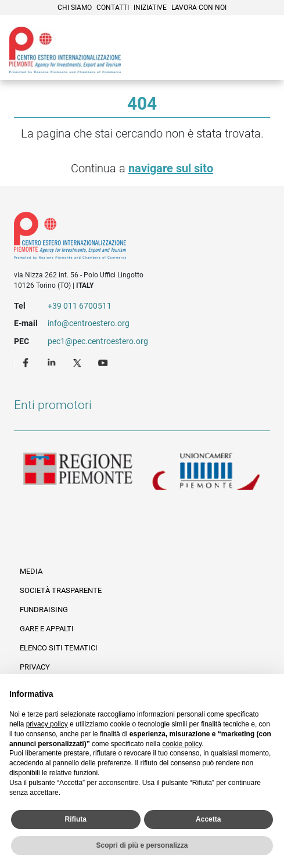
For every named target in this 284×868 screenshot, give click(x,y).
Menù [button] (261, 48)
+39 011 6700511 (80, 306)
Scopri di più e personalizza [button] (142, 845)
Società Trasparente (61, 590)
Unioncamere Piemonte (206, 471)
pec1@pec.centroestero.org (98, 341)
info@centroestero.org (89, 323)
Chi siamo (75, 8)
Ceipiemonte (65, 50)
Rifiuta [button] (76, 819)
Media (31, 571)
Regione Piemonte (78, 471)
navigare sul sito (171, 168)
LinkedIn (53, 362)
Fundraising (44, 610)
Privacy (35, 667)
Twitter (78, 362)
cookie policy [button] (182, 744)
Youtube (104, 362)
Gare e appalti (47, 629)
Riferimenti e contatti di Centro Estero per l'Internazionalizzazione (129, 238)
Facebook (27, 362)
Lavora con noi (199, 8)
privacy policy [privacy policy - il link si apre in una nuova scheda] (47, 724)
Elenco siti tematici (59, 648)
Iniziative (150, 8)
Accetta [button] (208, 819)
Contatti (113, 8)
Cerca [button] (235, 48)
